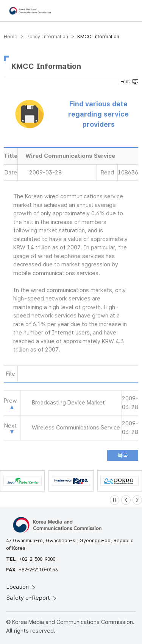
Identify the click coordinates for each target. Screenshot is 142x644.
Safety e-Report (32, 598)
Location (21, 587)
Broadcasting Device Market (68, 403)
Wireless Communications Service (76, 428)
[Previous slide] (126, 500)
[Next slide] (137, 500)
